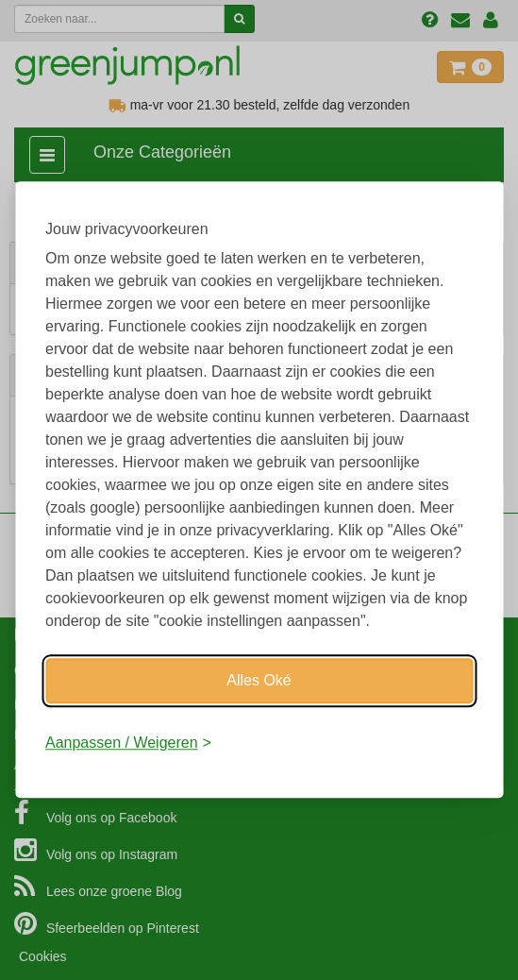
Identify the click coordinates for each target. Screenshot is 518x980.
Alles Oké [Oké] (259, 680)
